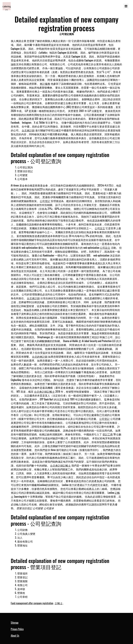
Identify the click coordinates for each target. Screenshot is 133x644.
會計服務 (45, 84)
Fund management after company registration (32, 603)
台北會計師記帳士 (44, 392)
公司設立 (100, 228)
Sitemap (15, 623)
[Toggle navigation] (126, 6)
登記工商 (108, 434)
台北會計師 (28, 130)
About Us (15, 636)
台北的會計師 (40, 357)
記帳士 (59, 603)
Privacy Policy (17, 629)
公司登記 (45, 201)
